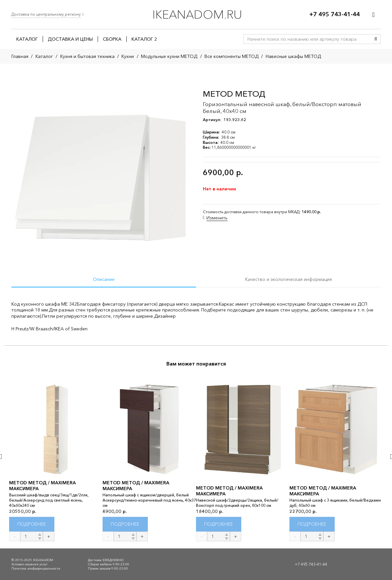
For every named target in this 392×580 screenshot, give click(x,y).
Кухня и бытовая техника (87, 56)
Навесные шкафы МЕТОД (293, 56)
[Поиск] (376, 39)
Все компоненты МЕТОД (231, 56)
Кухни (128, 56)
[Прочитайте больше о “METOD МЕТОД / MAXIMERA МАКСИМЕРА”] (32, 524)
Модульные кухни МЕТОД (169, 56)
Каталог (44, 56)
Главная (20, 56)
